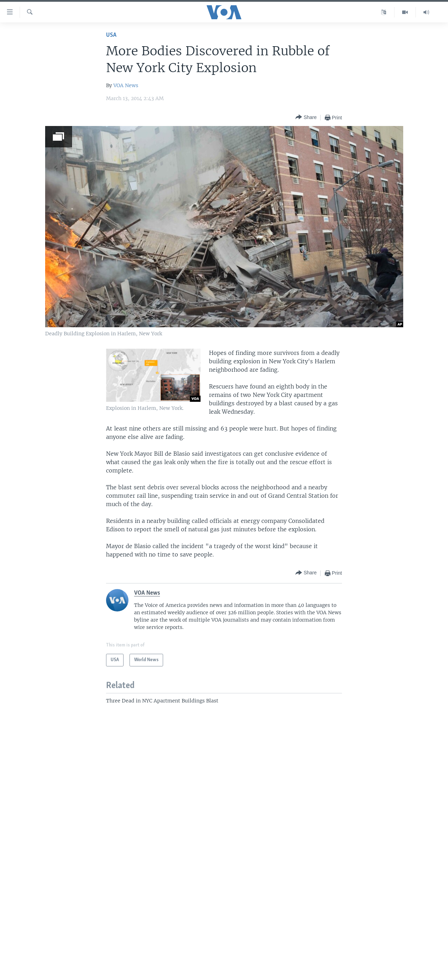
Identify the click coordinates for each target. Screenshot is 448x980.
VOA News (126, 85)
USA (111, 35)
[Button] (306, 117)
